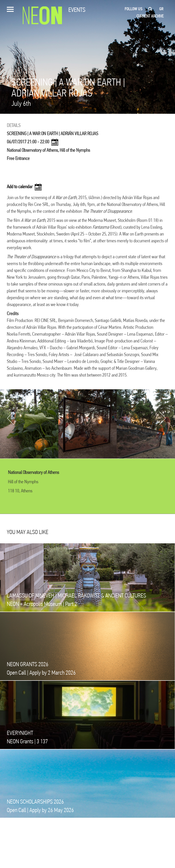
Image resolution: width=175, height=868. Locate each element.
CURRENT (143, 16)
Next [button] (162, 418)
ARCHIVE (157, 16)
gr (161, 9)
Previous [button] (10, 418)
